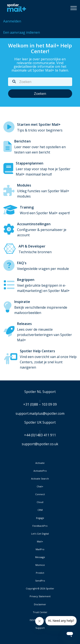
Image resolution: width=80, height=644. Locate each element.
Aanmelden (12, 21)
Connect (40, 494)
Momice (40, 565)
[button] (74, 8)
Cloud (40, 502)
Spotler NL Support (40, 392)
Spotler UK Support (40, 423)
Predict (40, 573)
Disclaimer (40, 604)
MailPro (40, 549)
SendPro (40, 581)
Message (40, 557)
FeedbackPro (40, 526)
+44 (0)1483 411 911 (40, 435)
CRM (40, 510)
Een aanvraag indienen (22, 32)
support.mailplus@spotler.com (40, 413)
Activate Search (40, 479)
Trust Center (40, 612)
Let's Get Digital (40, 534)
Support (40, 628)
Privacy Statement (40, 596)
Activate (40, 463)
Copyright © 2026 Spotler (40, 589)
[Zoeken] (40, 82)
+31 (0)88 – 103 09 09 (40, 405)
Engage (40, 518)
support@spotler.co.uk (40, 444)
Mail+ (40, 542)
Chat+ (40, 486)
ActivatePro (40, 471)
